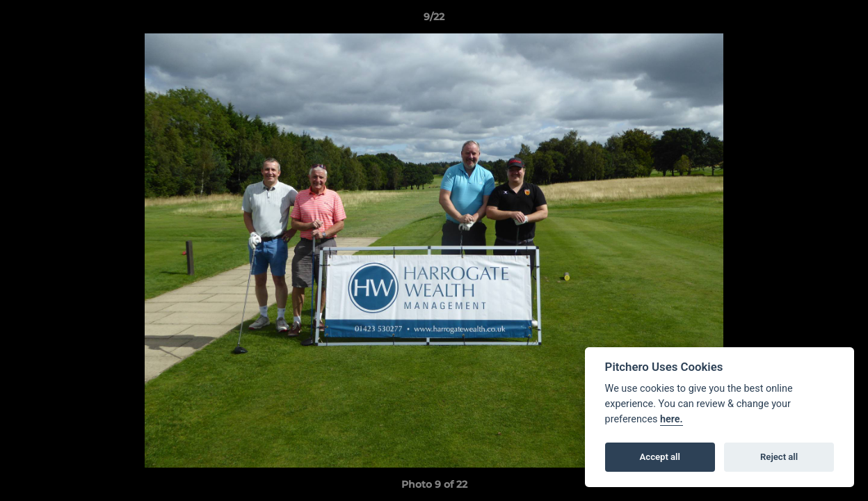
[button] (843, 20)
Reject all (779, 457)
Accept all (660, 457)
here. (672, 419)
